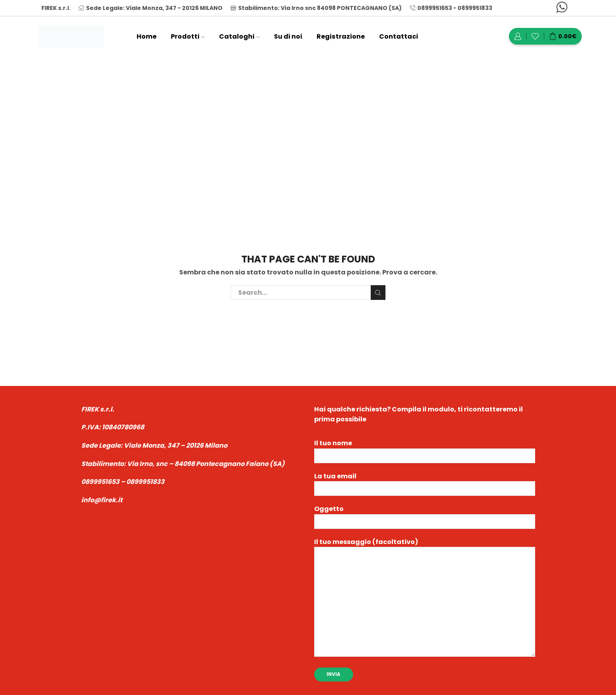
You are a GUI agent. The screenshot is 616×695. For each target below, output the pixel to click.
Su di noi (288, 36)
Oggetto (425, 515)
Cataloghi (239, 36)
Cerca (378, 293)
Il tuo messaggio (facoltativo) (425, 598)
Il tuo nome (425, 449)
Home (147, 36)
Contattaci (399, 36)
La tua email (425, 483)
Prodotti (188, 36)
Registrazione (341, 36)
